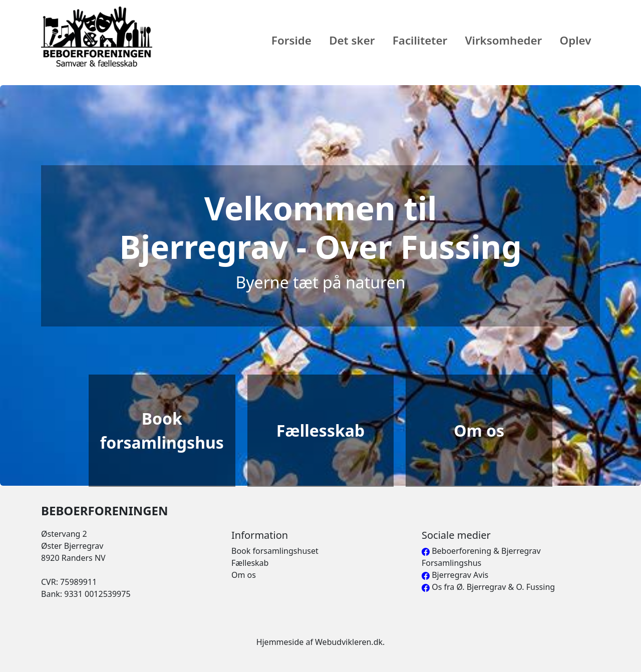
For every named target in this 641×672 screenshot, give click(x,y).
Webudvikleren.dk (349, 642)
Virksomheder (503, 40)
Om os (244, 575)
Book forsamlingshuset (275, 551)
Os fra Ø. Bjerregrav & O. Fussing (488, 587)
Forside (291, 40)
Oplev (576, 40)
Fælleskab (250, 563)
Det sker (352, 40)
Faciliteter (420, 40)
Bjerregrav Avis (455, 575)
